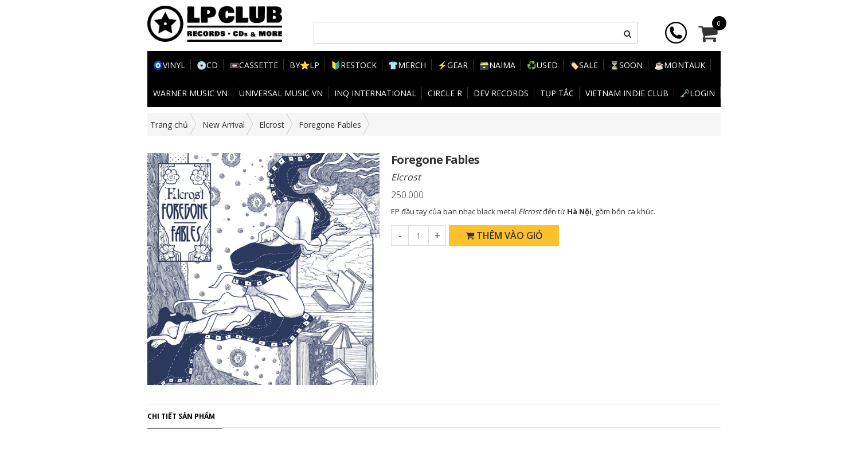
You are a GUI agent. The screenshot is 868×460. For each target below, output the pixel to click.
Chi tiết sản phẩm (181, 416)
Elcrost (272, 125)
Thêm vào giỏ (504, 235)
